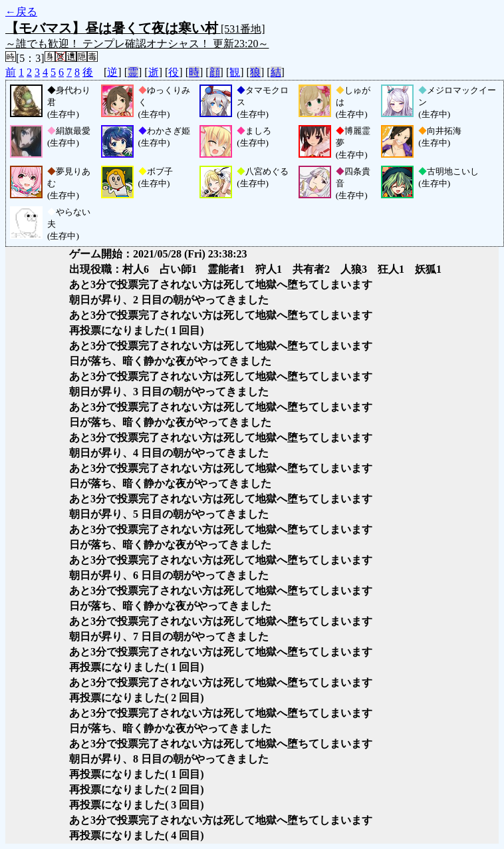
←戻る (21, 12)
